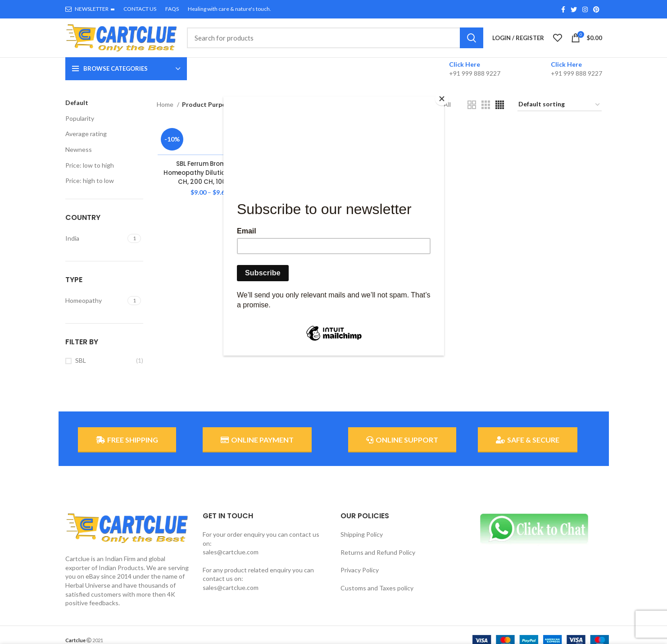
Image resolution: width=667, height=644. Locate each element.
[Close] (442, 99)
